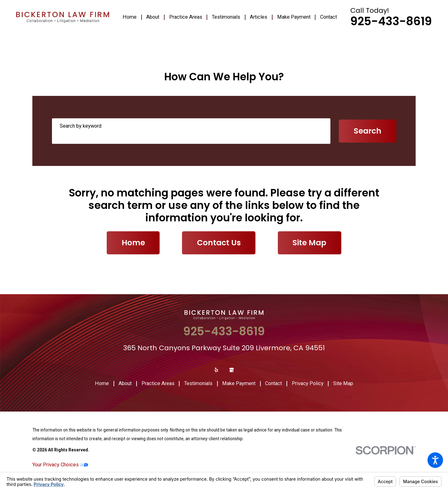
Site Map (309, 243)
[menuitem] (132, 17)
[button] (435, 460)
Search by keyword (81, 126)
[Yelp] (216, 370)
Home (133, 243)
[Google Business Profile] (232, 370)
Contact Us (219, 243)
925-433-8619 (391, 21)
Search (368, 131)
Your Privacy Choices (60, 465)
